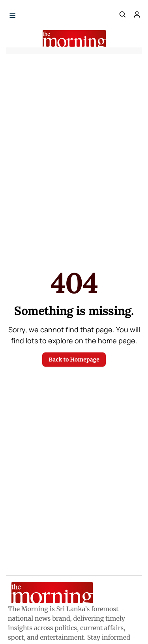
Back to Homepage (74, 360)
